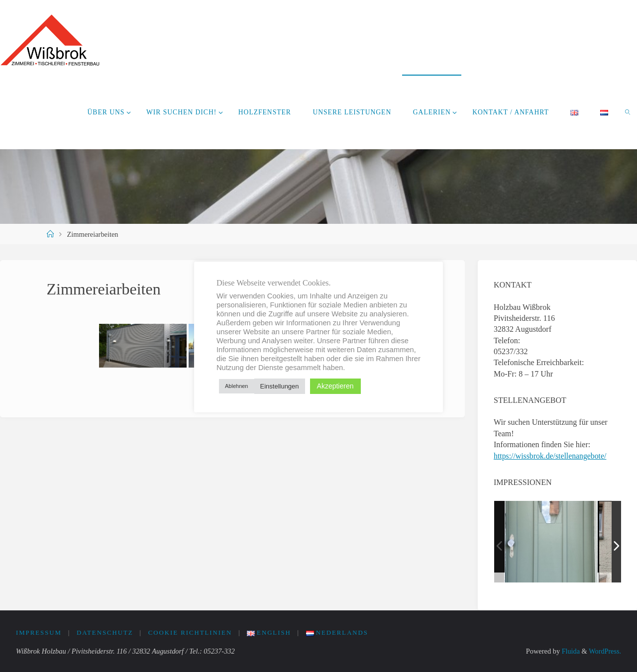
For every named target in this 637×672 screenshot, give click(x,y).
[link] (628, 112)
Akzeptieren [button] (335, 386)
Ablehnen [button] (237, 386)
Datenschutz (105, 633)
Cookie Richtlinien (190, 633)
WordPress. (605, 651)
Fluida (569, 651)
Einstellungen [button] (280, 386)
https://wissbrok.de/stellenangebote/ (551, 456)
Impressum (39, 633)
